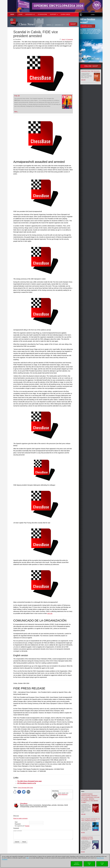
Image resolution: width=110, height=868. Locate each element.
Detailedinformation (77, 864)
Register (27, 826)
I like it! (63, 39)
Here (27, 858)
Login (93, 15)
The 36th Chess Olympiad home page (29, 781)
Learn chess (65, 14)
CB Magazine (42, 14)
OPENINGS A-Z (30, 14)
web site (50, 613)
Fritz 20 (17, 96)
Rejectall (89, 864)
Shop (12, 14)
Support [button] (54, 14)
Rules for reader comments (20, 818)
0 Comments (70, 39)
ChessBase (24, 804)
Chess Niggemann (63, 794)
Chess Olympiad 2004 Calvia (25, 788)
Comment (16, 828)
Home (20, 14)
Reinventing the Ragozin (90, 71)
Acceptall (102, 864)
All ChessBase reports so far (27, 783)
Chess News (27, 24)
